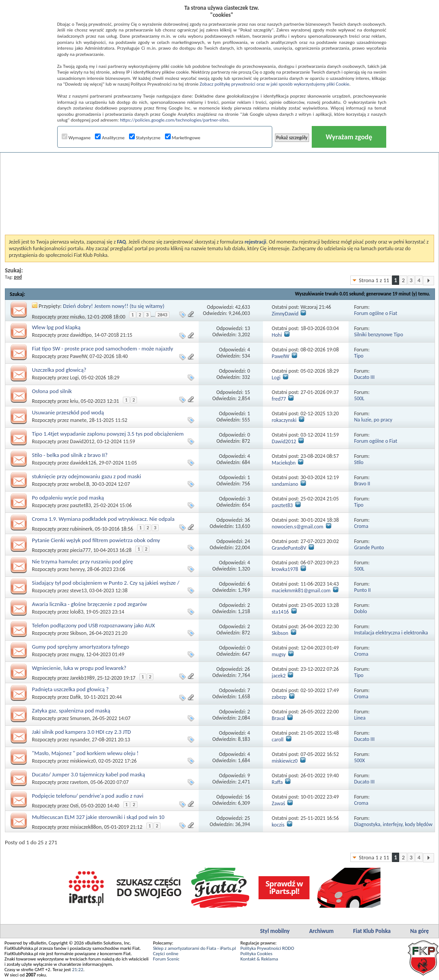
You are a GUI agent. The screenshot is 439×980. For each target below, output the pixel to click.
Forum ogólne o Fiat (375, 313)
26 (247, 669)
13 (247, 328)
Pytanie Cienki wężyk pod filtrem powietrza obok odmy (96, 540)
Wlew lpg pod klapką (56, 327)
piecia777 (80, 550)
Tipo (359, 356)
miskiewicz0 (83, 761)
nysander (80, 740)
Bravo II (362, 484)
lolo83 (77, 612)
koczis (278, 825)
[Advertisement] (220, 170)
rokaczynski (284, 420)
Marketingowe (183, 138)
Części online (166, 954)
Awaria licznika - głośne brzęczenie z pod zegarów (89, 604)
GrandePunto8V (289, 548)
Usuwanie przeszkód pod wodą (68, 412)
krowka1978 (285, 569)
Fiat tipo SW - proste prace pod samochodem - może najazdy (102, 348)
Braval (278, 718)
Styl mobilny (275, 931)
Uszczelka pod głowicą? (59, 370)
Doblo (360, 611)
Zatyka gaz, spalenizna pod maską (71, 710)
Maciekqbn (284, 463)
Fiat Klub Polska (372, 931)
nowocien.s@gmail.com (298, 527)
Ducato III (364, 377)
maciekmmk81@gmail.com (301, 590)
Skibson (78, 633)
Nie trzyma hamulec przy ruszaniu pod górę (82, 561)
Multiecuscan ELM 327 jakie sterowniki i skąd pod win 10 (98, 817)
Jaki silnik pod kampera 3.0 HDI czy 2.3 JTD (81, 732)
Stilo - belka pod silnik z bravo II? (70, 455)
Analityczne (110, 138)
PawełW (78, 356)
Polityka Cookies (256, 954)
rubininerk (81, 529)
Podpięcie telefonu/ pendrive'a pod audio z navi (88, 796)
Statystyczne (145, 138)
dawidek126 (83, 463)
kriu (74, 401)
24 (247, 541)
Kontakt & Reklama (259, 959)
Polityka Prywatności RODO (267, 948)
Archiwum (321, 931)
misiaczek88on (86, 827)
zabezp (279, 697)
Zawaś (278, 803)
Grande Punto (369, 547)
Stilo (359, 462)
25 (247, 818)
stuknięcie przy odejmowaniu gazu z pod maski (86, 476)
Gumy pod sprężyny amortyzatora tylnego (80, 647)
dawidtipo (81, 335)
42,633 (242, 307)
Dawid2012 (82, 441)
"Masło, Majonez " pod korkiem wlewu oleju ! (85, 753)
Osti (74, 806)
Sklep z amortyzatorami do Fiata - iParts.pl (194, 948)
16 (247, 797)
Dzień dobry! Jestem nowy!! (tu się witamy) (114, 306)
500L (359, 398)
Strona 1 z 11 (374, 280)
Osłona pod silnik (52, 391)
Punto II (362, 590)
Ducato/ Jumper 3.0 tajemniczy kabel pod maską (88, 774)
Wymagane (76, 138)
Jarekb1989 (82, 678)
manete (78, 420)
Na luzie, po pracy (373, 420)
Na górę (419, 931)
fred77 (279, 399)
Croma (361, 526)
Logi (74, 378)
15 (247, 392)
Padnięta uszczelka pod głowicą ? (70, 689)
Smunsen (80, 718)
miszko (77, 317)
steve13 (78, 590)
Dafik (76, 697)
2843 (162, 315)
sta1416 (280, 612)
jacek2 (279, 676)
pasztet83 (80, 505)
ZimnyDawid (285, 314)
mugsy (77, 654)
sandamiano (285, 484)
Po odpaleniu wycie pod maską (68, 498)
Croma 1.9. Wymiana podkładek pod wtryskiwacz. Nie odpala (103, 519)
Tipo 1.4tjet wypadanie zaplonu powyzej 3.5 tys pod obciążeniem (108, 434)
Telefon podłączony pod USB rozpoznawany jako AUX (93, 625)
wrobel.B (80, 484)
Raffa (277, 782)
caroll (278, 740)
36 (247, 520)
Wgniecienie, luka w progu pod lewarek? (79, 668)
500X (359, 760)
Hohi (277, 335)
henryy (77, 569)
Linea (360, 718)
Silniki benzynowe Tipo (378, 335)
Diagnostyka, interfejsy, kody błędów (393, 824)
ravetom (79, 782)
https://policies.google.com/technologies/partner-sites (174, 120)
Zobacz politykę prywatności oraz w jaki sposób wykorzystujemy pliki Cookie (274, 84)
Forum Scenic (166, 959)
